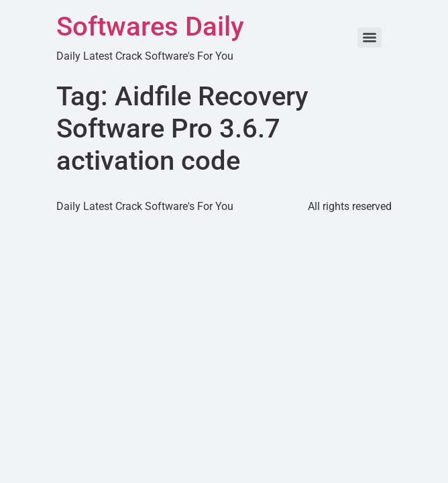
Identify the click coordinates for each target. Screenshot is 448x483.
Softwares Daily (150, 26)
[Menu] (370, 38)
